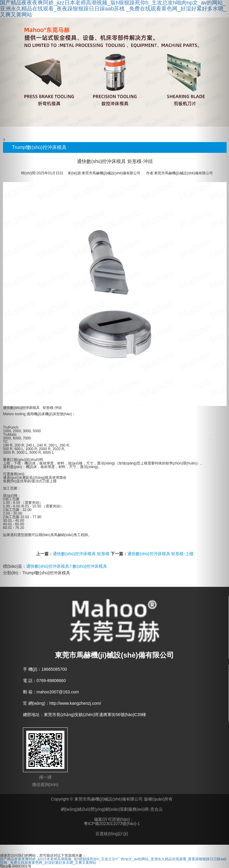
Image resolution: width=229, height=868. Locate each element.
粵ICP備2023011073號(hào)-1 (112, 824)
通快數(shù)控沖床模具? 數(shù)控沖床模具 (67, 566)
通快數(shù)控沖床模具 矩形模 (81, 554)
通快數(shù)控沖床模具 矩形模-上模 (160, 554)
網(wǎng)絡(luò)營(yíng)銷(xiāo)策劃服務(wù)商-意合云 (112, 809)
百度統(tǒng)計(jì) (112, 834)
